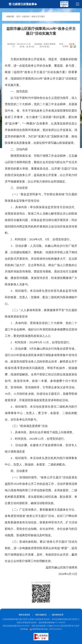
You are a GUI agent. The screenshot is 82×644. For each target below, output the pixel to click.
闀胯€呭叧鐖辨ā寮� (64, 5)
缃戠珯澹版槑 (24, 615)
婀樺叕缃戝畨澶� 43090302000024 (46, 629)
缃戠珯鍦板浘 (41, 615)
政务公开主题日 (38, 17)
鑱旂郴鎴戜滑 (58, 615)
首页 (18, 17)
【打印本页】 (45, 47)
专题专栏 (26, 17)
